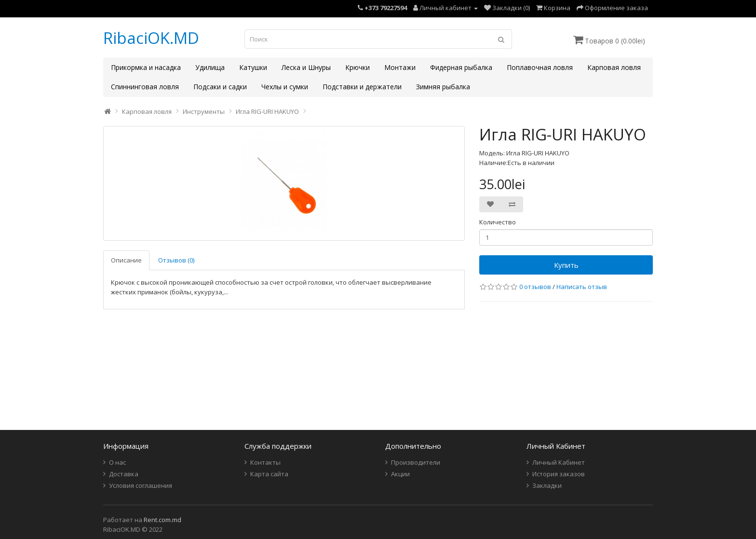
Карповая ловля (614, 67)
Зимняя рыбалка (443, 87)
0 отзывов (535, 287)
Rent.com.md (162, 520)
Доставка (124, 474)
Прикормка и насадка (146, 67)
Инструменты (204, 111)
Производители (416, 462)
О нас (117, 462)
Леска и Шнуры (306, 67)
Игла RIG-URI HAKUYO (267, 111)
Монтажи (400, 67)
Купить (566, 265)
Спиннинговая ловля (145, 87)
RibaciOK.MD (151, 38)
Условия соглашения (141, 485)
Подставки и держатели (362, 87)
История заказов (559, 474)
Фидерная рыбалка (461, 67)
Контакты (265, 462)
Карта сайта (269, 474)
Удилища (210, 67)
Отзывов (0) (176, 260)
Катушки (253, 67)
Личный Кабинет (559, 462)
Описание (126, 260)
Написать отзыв (582, 287)
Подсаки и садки (220, 87)
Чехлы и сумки (285, 87)
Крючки (358, 67)
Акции (400, 474)
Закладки (547, 485)
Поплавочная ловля (540, 67)
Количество (498, 222)
